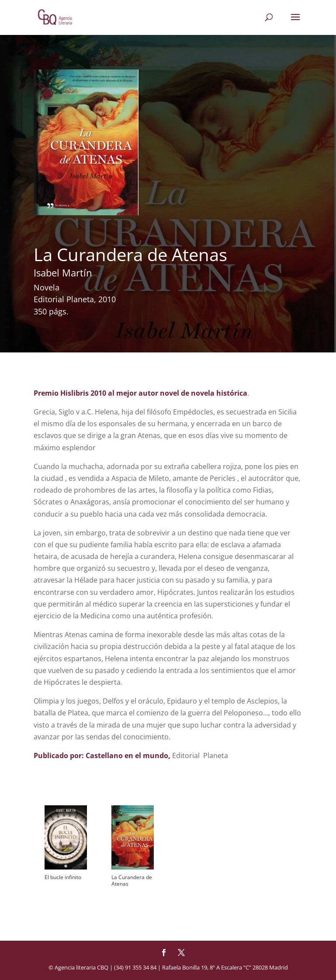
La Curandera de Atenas (132, 880)
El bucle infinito (63, 877)
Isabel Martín (63, 273)
